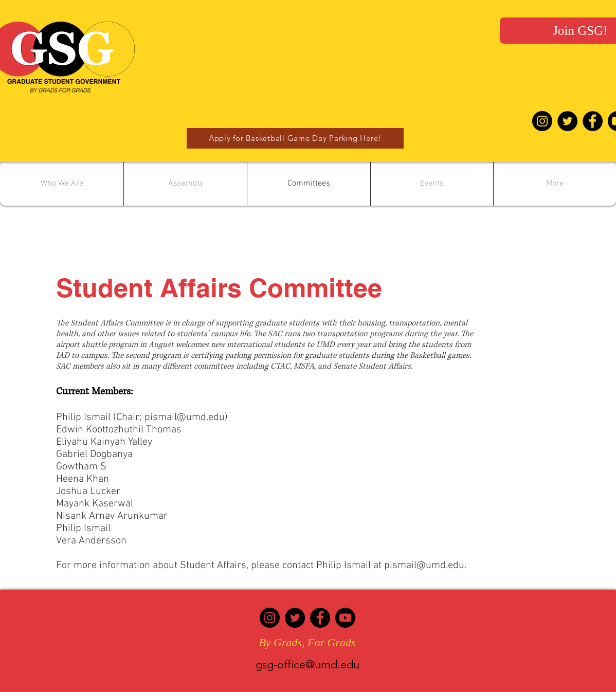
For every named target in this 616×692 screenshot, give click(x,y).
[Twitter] (295, 618)
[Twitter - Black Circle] (567, 121)
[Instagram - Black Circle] (542, 121)
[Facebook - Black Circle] (593, 121)
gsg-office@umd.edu (307, 664)
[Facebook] (320, 618)
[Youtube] (345, 618)
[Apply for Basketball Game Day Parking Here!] (295, 138)
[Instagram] (270, 618)
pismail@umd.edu (185, 417)
